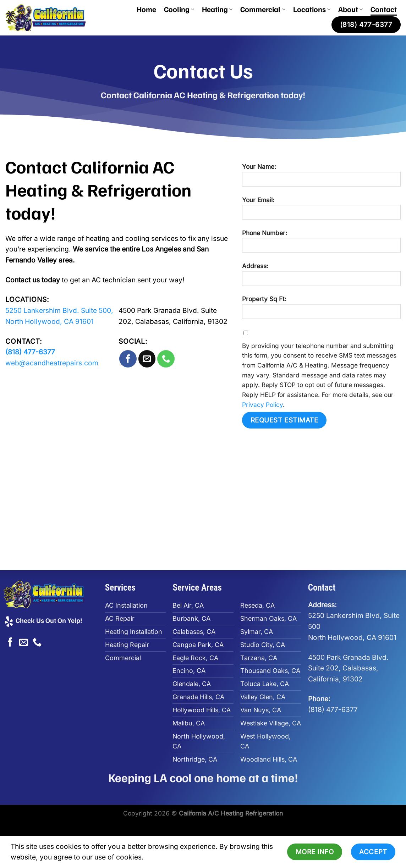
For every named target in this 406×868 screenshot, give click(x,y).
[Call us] (166, 359)
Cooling (179, 9)
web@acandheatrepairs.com (52, 363)
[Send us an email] (147, 359)
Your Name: (321, 178)
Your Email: (321, 211)
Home (146, 9)
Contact (384, 9)
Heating (217, 9)
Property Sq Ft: (321, 310)
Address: (321, 277)
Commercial (263, 9)
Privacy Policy (262, 405)
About (350, 9)
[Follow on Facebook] (128, 359)
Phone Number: (321, 244)
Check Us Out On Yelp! (43, 620)
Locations (312, 9)
